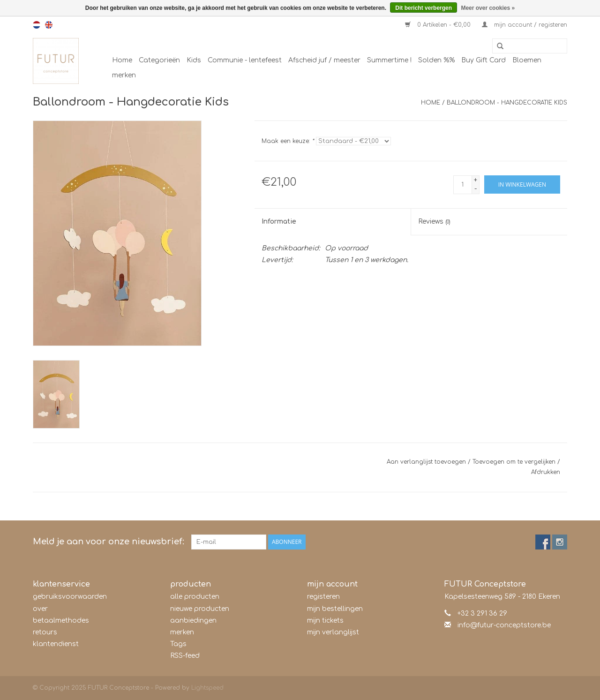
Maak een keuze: (288, 141)
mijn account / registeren (525, 25)
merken (124, 75)
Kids (194, 60)
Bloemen (527, 60)
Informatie (279, 222)
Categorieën (159, 60)
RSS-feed (185, 656)
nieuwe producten (200, 609)
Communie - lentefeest (245, 60)
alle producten (195, 597)
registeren (323, 597)
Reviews (434, 222)
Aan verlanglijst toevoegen (426, 462)
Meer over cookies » (488, 8)
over (40, 609)
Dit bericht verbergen (424, 8)
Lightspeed (207, 688)
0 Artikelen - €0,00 (439, 25)
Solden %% (436, 60)
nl (37, 25)
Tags (178, 644)
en (49, 25)
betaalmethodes (61, 621)
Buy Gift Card (484, 60)
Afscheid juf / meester (324, 60)
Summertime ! (389, 60)
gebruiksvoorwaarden (70, 597)
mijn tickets (325, 621)
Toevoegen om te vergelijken (515, 462)
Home (122, 60)
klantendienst (56, 644)
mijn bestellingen (335, 609)
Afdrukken (546, 472)
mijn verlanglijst (333, 632)
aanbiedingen (193, 621)
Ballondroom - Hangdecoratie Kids (507, 103)
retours (45, 632)
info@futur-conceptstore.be (504, 625)
